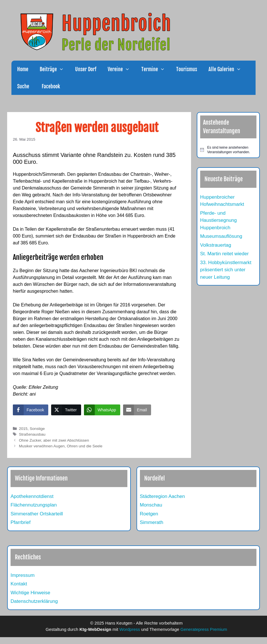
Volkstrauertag (216, 245)
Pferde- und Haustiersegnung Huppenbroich (219, 220)
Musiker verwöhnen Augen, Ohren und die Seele (61, 446)
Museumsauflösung (221, 236)
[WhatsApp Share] (102, 410)
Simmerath (152, 522)
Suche (23, 86)
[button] (63, 69)
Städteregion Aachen (162, 496)
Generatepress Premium (204, 629)
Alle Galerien (228, 69)
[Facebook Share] (31, 410)
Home (23, 69)
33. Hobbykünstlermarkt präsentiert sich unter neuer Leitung (226, 270)
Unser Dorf (86, 69)
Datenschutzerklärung (34, 601)
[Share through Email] (137, 410)
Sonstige (37, 429)
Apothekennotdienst (32, 496)
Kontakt (19, 584)
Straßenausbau (32, 434)
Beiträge (55, 69)
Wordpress (130, 629)
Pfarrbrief (21, 522)
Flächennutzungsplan (34, 505)
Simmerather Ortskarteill (37, 514)
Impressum (23, 575)
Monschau (151, 505)
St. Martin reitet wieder (224, 254)
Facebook (50, 86)
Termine (156, 69)
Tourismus (187, 69)
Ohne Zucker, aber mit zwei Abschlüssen (54, 440)
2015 (23, 429)
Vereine (122, 69)
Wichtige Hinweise (30, 593)
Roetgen (149, 514)
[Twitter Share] (66, 410)
